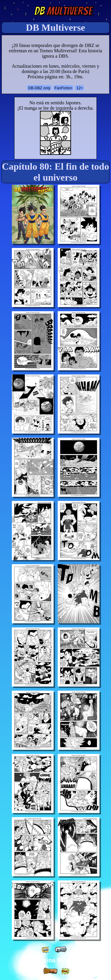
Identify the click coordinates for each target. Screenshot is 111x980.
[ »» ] (65, 971)
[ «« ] (46, 950)
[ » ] (50, 971)
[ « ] (61, 950)
